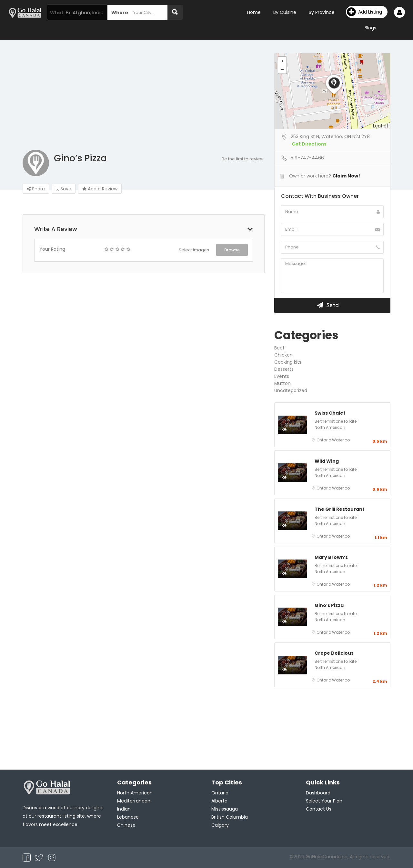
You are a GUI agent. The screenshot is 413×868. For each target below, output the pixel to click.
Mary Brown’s (331, 557)
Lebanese (128, 817)
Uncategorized (291, 390)
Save (64, 189)
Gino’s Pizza (329, 605)
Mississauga (225, 809)
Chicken (283, 355)
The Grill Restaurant (340, 509)
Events (282, 376)
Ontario (324, 440)
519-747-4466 (307, 158)
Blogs (370, 28)
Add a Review (100, 189)
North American (330, 427)
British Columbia (230, 817)
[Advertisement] (206, 101)
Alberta (219, 801)
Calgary (220, 825)
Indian (124, 809)
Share (36, 189)
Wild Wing (327, 461)
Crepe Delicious (334, 653)
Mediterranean (134, 801)
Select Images (194, 250)
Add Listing (364, 12)
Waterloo (341, 440)
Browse (232, 250)
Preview (292, 429)
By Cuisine (285, 12)
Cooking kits (288, 362)
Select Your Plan (324, 801)
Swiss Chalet (330, 413)
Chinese (126, 825)
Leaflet (381, 126)
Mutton (282, 383)
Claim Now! (346, 176)
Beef (279, 348)
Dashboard (318, 793)
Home (254, 12)
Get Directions (309, 144)
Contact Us (319, 809)
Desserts (284, 369)
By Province (322, 12)
